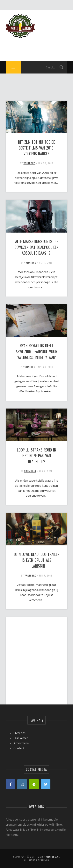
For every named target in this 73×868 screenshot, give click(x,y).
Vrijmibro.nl (52, 857)
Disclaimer (21, 738)
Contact (19, 748)
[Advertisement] (36, 657)
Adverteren (21, 743)
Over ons (19, 733)
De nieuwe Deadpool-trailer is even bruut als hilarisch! (37, 560)
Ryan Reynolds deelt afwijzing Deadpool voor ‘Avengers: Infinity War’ (36, 351)
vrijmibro (29, 163)
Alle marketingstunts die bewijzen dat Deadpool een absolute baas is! (36, 247)
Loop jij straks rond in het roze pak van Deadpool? (36, 456)
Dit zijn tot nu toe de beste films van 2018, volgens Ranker (36, 148)
